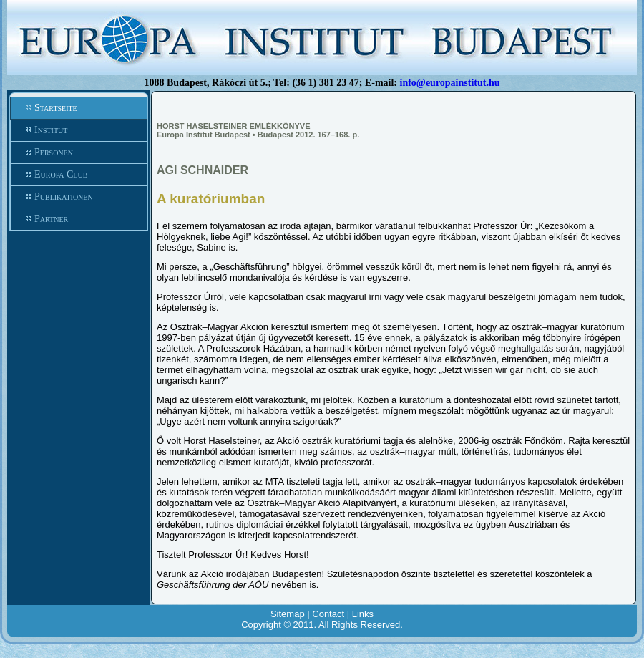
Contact (328, 614)
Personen (79, 153)
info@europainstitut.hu (450, 83)
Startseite (79, 108)
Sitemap (288, 614)
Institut (79, 130)
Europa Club (79, 175)
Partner (79, 219)
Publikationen (79, 197)
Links (363, 614)
